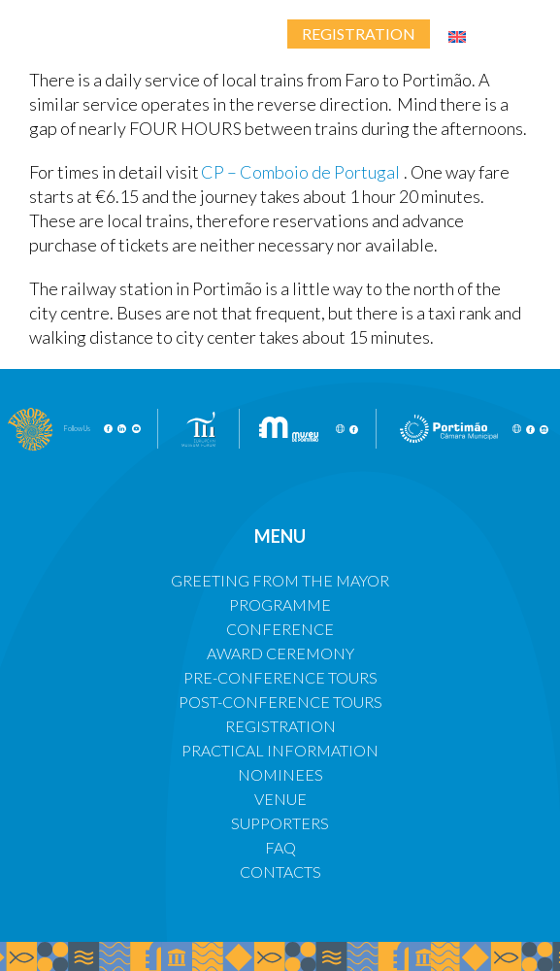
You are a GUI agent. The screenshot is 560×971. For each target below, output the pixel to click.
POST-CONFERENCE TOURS (280, 702)
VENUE (280, 799)
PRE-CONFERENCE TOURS (280, 677)
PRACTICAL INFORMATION (280, 750)
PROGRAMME (280, 604)
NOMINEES (280, 774)
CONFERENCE (280, 629)
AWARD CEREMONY (280, 653)
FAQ (280, 847)
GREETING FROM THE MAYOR (280, 580)
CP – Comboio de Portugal (301, 172)
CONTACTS (280, 871)
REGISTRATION (280, 726)
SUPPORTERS (280, 823)
